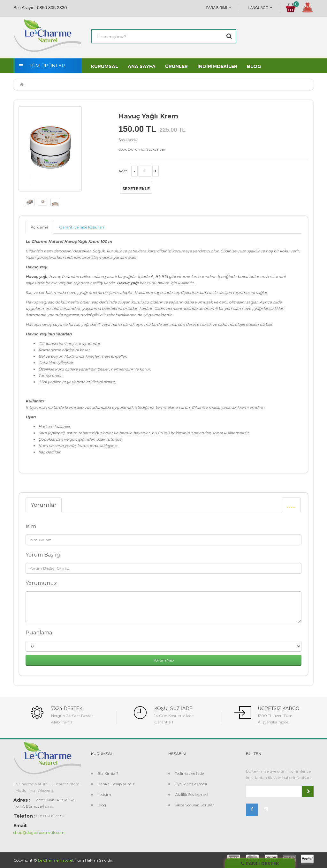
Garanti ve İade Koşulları (82, 227)
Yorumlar (44, 505)
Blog (102, 805)
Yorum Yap (164, 660)
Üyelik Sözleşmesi (191, 784)
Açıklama (39, 227)
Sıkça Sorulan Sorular (194, 805)
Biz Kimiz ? (108, 773)
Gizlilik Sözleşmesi (191, 794)
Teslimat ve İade (189, 773)
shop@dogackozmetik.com (39, 832)
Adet (123, 171)
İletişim (104, 794)
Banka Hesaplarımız (116, 784)
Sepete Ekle (136, 189)
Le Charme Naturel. (56, 860)
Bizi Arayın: (25, 8)
